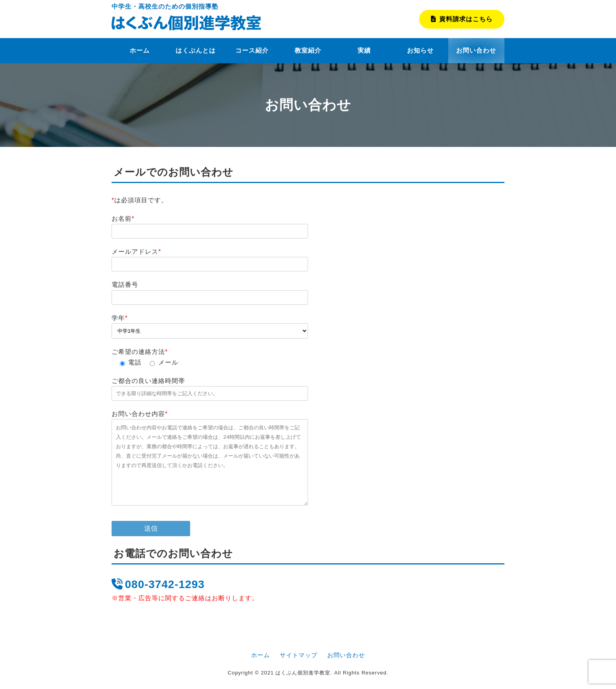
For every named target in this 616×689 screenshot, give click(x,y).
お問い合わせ (476, 50)
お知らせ (420, 50)
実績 (364, 50)
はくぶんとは (196, 50)
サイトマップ (299, 655)
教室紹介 (308, 50)
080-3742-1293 (158, 584)
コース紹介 (252, 50)
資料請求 (462, 19)
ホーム (140, 50)
